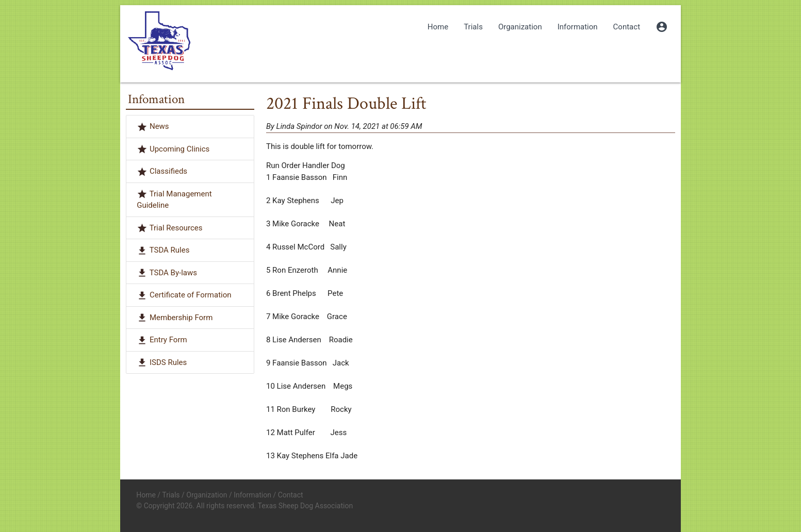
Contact (627, 27)
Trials (473, 27)
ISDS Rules (168, 362)
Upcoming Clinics (179, 149)
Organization (520, 27)
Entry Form (168, 340)
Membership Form (181, 318)
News (159, 126)
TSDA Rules (170, 250)
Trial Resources (176, 228)
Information (578, 27)
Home (438, 27)
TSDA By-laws (173, 273)
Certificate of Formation (191, 295)
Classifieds (168, 171)
